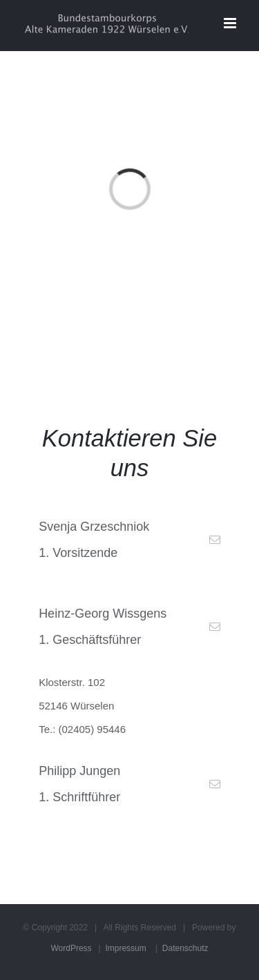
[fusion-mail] (215, 540)
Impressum (125, 948)
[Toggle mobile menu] (231, 23)
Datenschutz (185, 948)
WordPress (71, 948)
